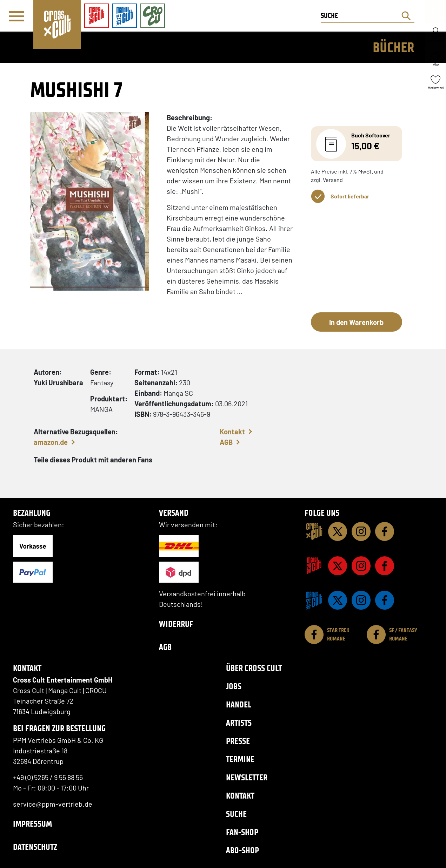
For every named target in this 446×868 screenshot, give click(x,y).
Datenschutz (35, 847)
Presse (238, 741)
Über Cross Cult (254, 668)
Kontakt (232, 432)
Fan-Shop (242, 832)
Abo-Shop (242, 850)
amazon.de (51, 442)
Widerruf (176, 624)
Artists (239, 723)
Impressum (32, 824)
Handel (239, 704)
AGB (226, 442)
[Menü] (16, 16)
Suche (236, 814)
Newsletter (247, 777)
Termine (240, 759)
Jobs (234, 686)
